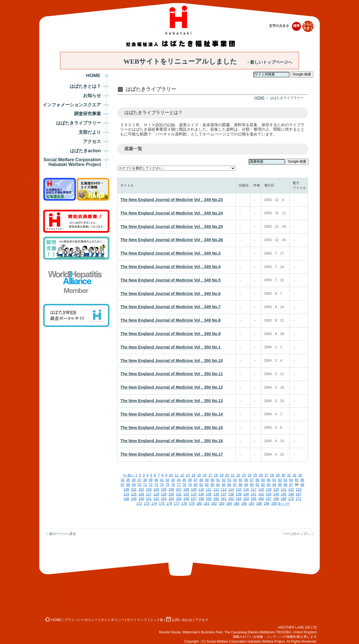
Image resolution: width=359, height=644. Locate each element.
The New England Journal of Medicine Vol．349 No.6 (171, 294)
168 (276, 499)
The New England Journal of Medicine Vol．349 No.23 (172, 200)
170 (291, 499)
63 (285, 480)
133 (194, 494)
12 (182, 475)
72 (150, 485)
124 (126, 494)
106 (171, 490)
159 (209, 499)
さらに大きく (308, 26)
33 (300, 475)
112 (216, 490)
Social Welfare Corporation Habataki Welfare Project (72, 162)
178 (184, 504)
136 (216, 494)
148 (126, 499)
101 (134, 490)
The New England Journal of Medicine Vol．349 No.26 (172, 240)
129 (164, 494)
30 (283, 475)
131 (179, 494)
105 (164, 490)
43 (173, 480)
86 (229, 485)
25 (255, 475)
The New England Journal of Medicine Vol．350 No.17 (172, 454)
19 (221, 475)
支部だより (90, 132)
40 (156, 480)
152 (156, 499)
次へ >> (283, 504)
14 (193, 475)
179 (192, 504)
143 (269, 494)
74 (162, 485)
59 (263, 480)
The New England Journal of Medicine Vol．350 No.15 (172, 428)
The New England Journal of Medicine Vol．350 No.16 (172, 441)
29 (278, 475)
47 (196, 480)
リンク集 (157, 620)
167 (269, 499)
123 (298, 490)
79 (190, 485)
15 (199, 475)
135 (209, 494)
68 (128, 485)
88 (241, 485)
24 (249, 475)
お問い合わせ (179, 620)
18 (216, 475)
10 (171, 475)
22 (238, 475)
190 (274, 504)
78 (184, 485)
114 (231, 490)
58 (257, 480)
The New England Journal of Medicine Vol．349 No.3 (171, 253)
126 (141, 494)
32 (294, 475)
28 (272, 475)
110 (201, 490)
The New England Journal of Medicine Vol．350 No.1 (171, 347)
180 (199, 504)
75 (167, 485)
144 (276, 494)
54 (235, 480)
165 (254, 499)
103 (149, 490)
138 (231, 494)
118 (261, 490)
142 (261, 494)
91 (257, 485)
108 (186, 490)
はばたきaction (85, 151)
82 (207, 485)
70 (139, 485)
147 (298, 494)
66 (302, 480)
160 (216, 499)
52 (224, 480)
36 (134, 480)
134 (201, 494)
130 (171, 494)
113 (224, 490)
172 (139, 504)
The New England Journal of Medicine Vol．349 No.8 (171, 320)
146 (291, 494)
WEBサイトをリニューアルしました (208, 61)
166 (261, 499)
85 (224, 485)
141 (254, 494)
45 (184, 480)
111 (209, 490)
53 (229, 480)
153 (164, 499)
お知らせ (92, 95)
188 (259, 504)
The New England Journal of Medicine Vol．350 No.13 (172, 401)
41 (162, 480)
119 (269, 490)
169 (284, 499)
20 (227, 475)
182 (214, 504)
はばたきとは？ (85, 86)
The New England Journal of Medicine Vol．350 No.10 (172, 361)
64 (291, 480)
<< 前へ (129, 475)
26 (261, 475)
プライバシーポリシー (81, 620)
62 (280, 480)
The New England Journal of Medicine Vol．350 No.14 (172, 414)
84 (218, 485)
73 (156, 485)
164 (246, 499)
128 (156, 494)
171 (298, 499)
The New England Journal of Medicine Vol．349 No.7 (171, 307)
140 (246, 494)
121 (284, 490)
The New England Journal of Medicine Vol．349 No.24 (172, 213)
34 (122, 480)
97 (291, 485)
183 (222, 504)
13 (188, 475)
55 (241, 480)
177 (177, 504)
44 (179, 480)
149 (134, 499)
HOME (93, 76)
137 (224, 494)
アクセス (92, 141)
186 (244, 504)
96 (285, 485)
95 (280, 485)
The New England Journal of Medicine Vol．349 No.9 (171, 334)
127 (149, 494)
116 (246, 490)
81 (201, 485)
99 (302, 485)
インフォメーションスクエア (72, 105)
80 (196, 485)
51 (218, 480)
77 (179, 485)
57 (252, 480)
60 (269, 480)
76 (173, 485)
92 (263, 485)
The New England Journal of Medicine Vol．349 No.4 (171, 267)
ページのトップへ (296, 534)
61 (274, 480)
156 (186, 499)
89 (246, 485)
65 (297, 480)
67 (122, 485)
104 (156, 490)
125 (134, 494)
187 (252, 504)
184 (229, 504)
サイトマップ (137, 620)
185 (236, 504)
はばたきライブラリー (79, 123)
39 (150, 480)
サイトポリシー (112, 620)
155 (179, 499)
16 (205, 475)
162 (231, 499)
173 (147, 504)
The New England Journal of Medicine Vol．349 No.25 (172, 227)
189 (266, 504)
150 (141, 499)
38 (145, 480)
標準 (296, 26)
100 (126, 490)
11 (177, 475)
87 (235, 485)
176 (169, 504)
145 (284, 494)
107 (179, 490)
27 (266, 475)
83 (212, 485)
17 (210, 475)
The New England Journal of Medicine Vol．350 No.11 (172, 374)
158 (201, 499)
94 (274, 485)
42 (167, 480)
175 (162, 504)
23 (244, 475)
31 (289, 475)
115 (239, 490)
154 (171, 499)
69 (134, 485)
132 (186, 494)
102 (141, 490)
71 (145, 485)
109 (194, 490)
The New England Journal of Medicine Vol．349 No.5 (171, 280)
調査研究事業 (88, 114)
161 (224, 499)
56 (246, 480)
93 (269, 485)
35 (128, 480)
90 (252, 485)
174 (154, 504)
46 (190, 480)
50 (212, 480)
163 (239, 499)
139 (239, 494)
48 (201, 480)
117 (254, 490)
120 (276, 490)
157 (194, 499)
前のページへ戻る (63, 534)
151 (149, 499)
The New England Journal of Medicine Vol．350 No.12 (172, 387)
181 (207, 504)
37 (139, 480)
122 (291, 490)
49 (207, 480)
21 (233, 475)
